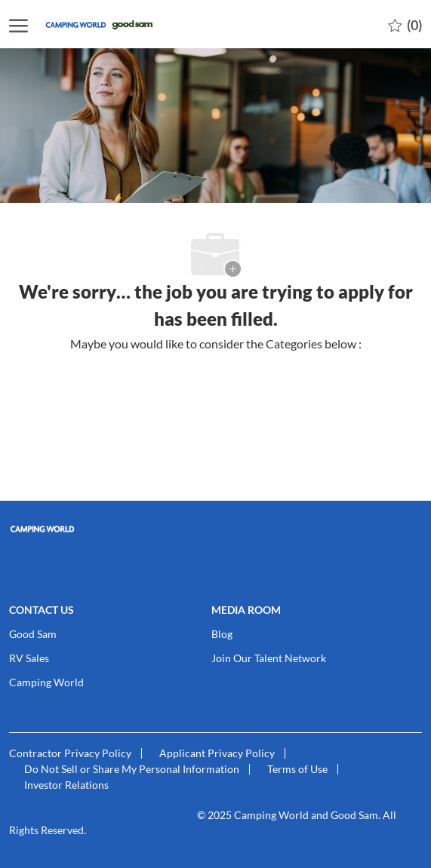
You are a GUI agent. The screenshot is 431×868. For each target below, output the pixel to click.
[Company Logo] (119, 25)
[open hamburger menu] (18, 25)
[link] (215, 529)
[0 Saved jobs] (405, 24)
